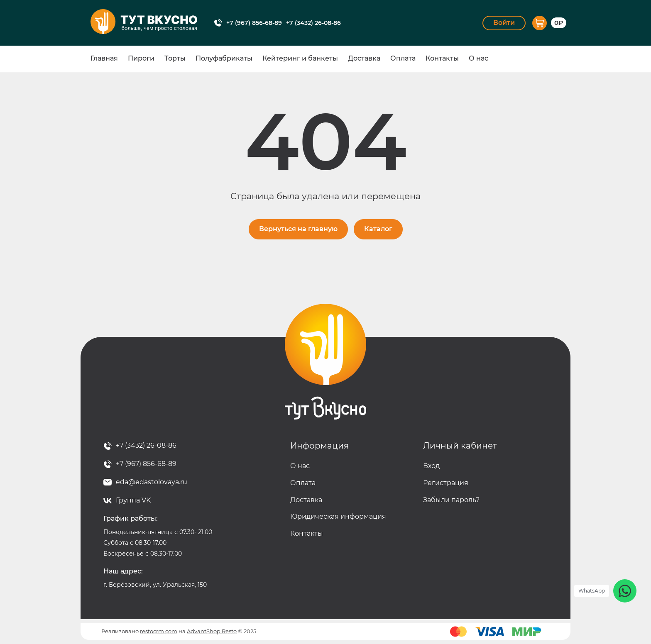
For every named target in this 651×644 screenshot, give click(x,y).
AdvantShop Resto (212, 631)
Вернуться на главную (298, 229)
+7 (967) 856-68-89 (254, 23)
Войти (504, 23)
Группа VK (133, 500)
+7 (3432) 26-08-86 (313, 23)
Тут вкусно (325, 362)
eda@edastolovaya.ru (152, 482)
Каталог (378, 229)
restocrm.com (159, 631)
